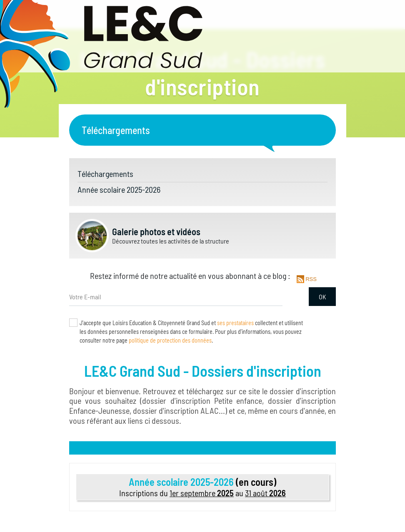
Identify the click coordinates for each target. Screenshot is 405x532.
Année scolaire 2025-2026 (119, 189)
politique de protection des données (170, 340)
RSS (310, 279)
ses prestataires (235, 323)
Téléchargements (105, 174)
